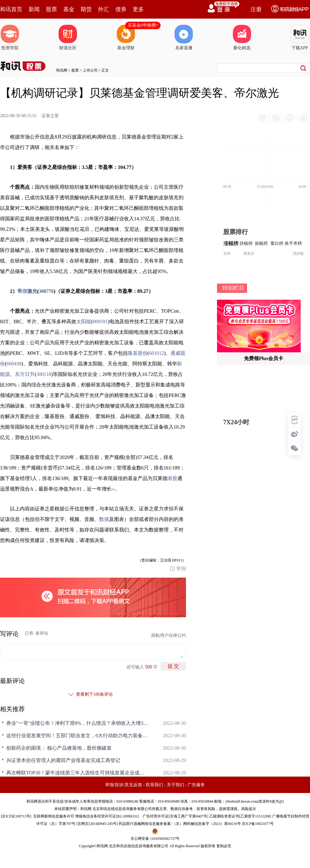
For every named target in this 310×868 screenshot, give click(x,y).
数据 (104, 519)
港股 (172, 478)
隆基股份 (138, 353)
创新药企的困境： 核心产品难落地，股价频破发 (59, 748)
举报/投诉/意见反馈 (124, 785)
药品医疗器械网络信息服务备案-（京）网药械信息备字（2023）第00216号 (180, 824)
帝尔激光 (27, 291)
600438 (14, 364)
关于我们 (175, 785)
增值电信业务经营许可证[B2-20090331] (107, 816)
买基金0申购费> (143, 25)
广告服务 (196, 785)
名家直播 (184, 37)
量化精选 (242, 37)
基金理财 (126, 37)
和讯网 (62, 70)
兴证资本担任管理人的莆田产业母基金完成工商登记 (63, 760)
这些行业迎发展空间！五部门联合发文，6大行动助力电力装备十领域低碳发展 (77, 736)
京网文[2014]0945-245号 (97, 824)
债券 (121, 9)
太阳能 (84, 322)
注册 (256, 9)
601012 (157, 353)
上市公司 (90, 70)
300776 (46, 291)
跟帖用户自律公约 (169, 635)
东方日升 (25, 374)
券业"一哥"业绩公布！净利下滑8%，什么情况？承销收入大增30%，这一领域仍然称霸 (77, 723)
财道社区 (68, 37)
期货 (86, 9)
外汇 (104, 9)
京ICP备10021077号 (258, 824)
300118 (44, 374)
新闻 (34, 9)
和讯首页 (11, 9)
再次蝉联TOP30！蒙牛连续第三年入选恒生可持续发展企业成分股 (77, 773)
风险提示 (249, 809)
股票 (51, 9)
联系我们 (154, 785)
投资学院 (10, 37)
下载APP (300, 37)
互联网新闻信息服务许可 (54, 816)
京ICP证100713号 (16, 816)
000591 (100, 322)
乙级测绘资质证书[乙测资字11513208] (240, 816)
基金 (69, 9)
